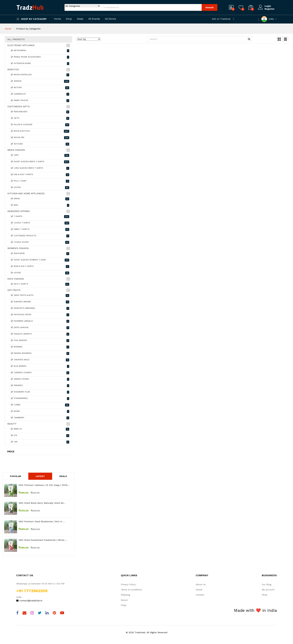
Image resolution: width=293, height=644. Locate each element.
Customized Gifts (19, 107)
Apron (40, 199)
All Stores (110, 19)
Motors (40, 88)
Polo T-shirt (40, 181)
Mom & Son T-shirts (40, 267)
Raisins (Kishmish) (40, 353)
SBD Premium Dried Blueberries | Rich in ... (42, 521)
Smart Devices (40, 101)
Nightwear (40, 254)
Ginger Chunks (40, 379)
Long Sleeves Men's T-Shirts (40, 168)
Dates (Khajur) (40, 328)
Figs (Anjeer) (40, 341)
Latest (40, 476)
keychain (40, 144)
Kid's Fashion (16, 279)
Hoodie (40, 188)
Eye (40, 436)
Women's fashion (18, 248)
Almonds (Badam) (40, 302)
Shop (69, 19)
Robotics (13, 69)
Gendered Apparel (19, 211)
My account (268, 590)
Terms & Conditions (131, 590)
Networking (40, 51)
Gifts (40, 118)
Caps (40, 155)
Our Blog (267, 584)
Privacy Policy (128, 584)
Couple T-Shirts (40, 223)
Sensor (40, 81)
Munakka (40, 347)
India (267, 19)
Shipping (125, 595)
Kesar (40, 411)
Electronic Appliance (21, 45)
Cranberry (40, 418)
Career (199, 590)
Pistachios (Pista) (40, 315)
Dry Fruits (14, 290)
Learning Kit (40, 94)
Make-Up (40, 429)
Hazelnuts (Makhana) (40, 308)
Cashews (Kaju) (40, 360)
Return (124, 600)
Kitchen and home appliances (26, 193)
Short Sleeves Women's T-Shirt (40, 260)
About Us (201, 584)
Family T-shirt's (40, 229)
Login (268, 6)
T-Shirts (40, 217)
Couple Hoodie (40, 242)
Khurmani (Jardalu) (40, 321)
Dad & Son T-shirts (40, 175)
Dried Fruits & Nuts (40, 296)
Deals (80, 19)
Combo (40, 405)
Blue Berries (40, 366)
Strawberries (40, 399)
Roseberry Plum (40, 392)
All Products (16, 39)
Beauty (12, 424)
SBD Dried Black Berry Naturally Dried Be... (42, 503)
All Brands (94, 19)
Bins (40, 205)
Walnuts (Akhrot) (40, 334)
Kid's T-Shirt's (40, 284)
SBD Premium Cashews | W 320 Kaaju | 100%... (44, 485)
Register (270, 9)
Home (58, 19)
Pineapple (40, 386)
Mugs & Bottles (40, 131)
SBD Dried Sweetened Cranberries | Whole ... (43, 540)
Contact (200, 595)
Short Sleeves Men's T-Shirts (40, 162)
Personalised (40, 112)
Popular (16, 476)
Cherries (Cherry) (40, 373)
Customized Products (40, 236)
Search (209, 7)
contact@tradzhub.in (29, 601)
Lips (40, 442)
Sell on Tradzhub (221, 19)
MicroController (40, 75)
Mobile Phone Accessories (40, 57)
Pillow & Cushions (40, 125)
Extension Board (40, 64)
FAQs (124, 605)
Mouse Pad (40, 138)
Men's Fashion (16, 150)
